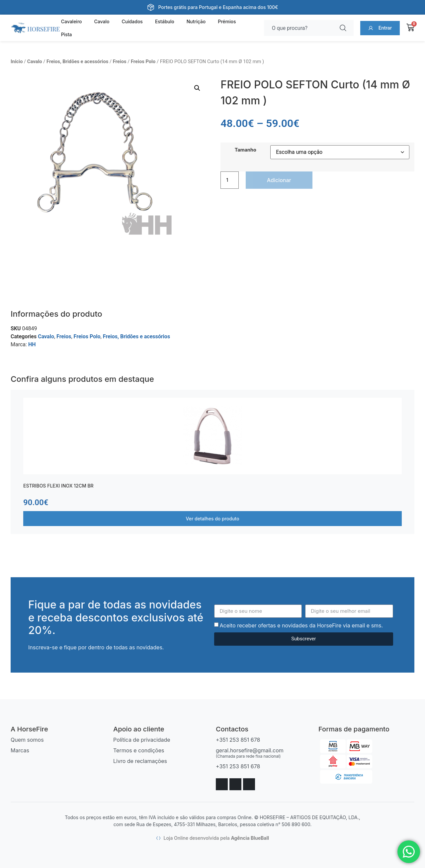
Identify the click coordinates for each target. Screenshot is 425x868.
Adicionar (279, 180)
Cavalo (35, 61)
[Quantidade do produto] (229, 180)
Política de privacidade (142, 740)
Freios (120, 61)
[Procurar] (344, 28)
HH (32, 344)
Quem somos (27, 740)
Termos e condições (139, 750)
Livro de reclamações (140, 761)
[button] (197, 88)
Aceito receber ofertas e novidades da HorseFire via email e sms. (301, 625)
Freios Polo (143, 61)
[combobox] (299, 28)
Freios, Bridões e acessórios (77, 61)
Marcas (20, 750)
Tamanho (246, 150)
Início (17, 61)
